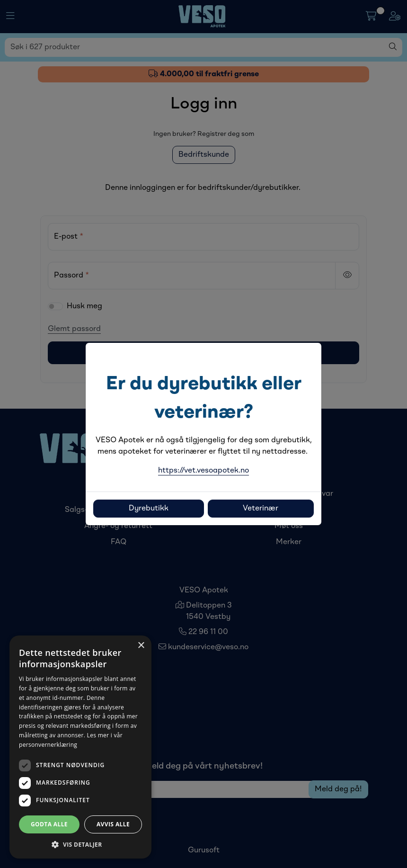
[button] (80, 844)
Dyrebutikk (149, 509)
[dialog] (80, 747)
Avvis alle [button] (113, 824)
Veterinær (261, 509)
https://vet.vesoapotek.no (203, 471)
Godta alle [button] (49, 824)
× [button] (141, 646)
